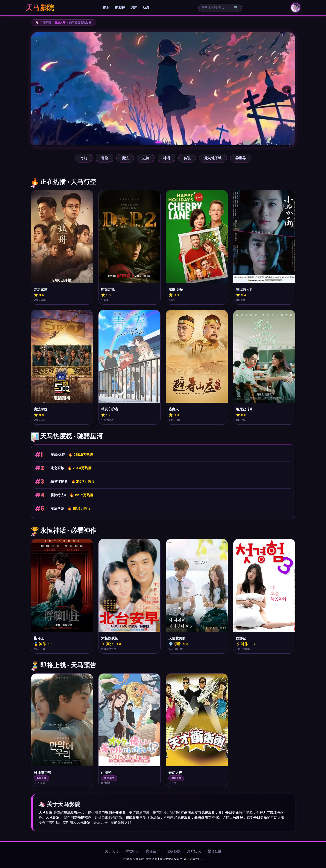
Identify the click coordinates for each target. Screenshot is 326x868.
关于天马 (112, 851)
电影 (106, 8)
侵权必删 (173, 851)
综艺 (134, 8)
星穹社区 (215, 851)
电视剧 (120, 8)
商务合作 (153, 851)
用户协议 (194, 851)
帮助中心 (132, 851)
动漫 (146, 8)
